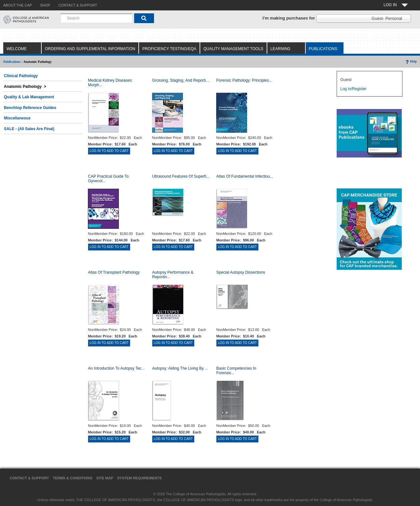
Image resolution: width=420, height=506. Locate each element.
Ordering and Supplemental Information (90, 49)
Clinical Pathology (21, 76)
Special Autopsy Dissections (241, 272)
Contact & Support (29, 478)
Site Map (105, 478)
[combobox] (96, 18)
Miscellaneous (17, 118)
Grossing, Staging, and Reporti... (181, 80)
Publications (323, 49)
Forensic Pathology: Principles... (244, 80)
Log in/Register (353, 89)
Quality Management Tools (233, 49)
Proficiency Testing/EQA (169, 49)
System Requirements (140, 478)
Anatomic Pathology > (25, 87)
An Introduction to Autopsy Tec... (116, 368)
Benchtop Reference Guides (30, 108)
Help (411, 61)
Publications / (13, 62)
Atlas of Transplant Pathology (114, 272)
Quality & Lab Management (29, 97)
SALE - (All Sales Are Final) (29, 129)
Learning (280, 49)
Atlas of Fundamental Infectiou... (245, 176)
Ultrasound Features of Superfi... (181, 176)
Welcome (17, 49)
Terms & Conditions (73, 478)
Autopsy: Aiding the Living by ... (180, 368)
